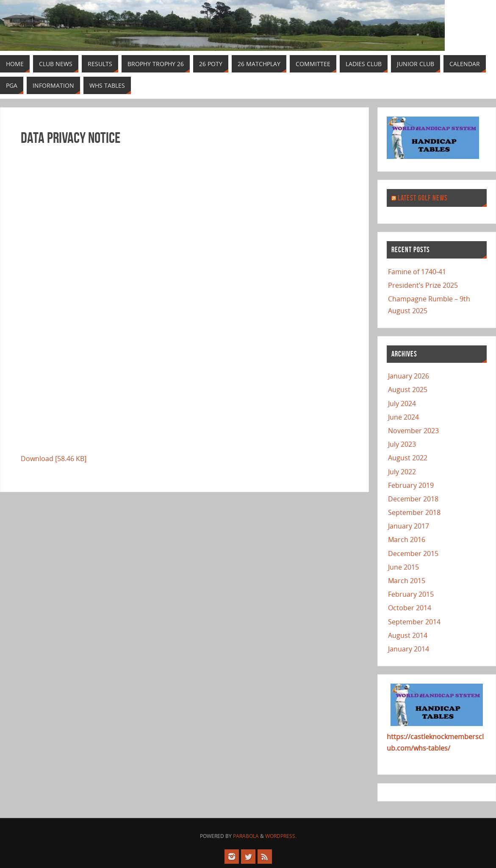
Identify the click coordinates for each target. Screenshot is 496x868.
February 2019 (411, 485)
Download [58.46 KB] (54, 459)
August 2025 (408, 389)
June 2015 (403, 567)
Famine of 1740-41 (417, 272)
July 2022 (402, 472)
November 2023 (413, 431)
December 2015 (413, 554)
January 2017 (409, 526)
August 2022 (408, 458)
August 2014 (408, 635)
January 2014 (409, 649)
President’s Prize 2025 (423, 285)
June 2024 (403, 417)
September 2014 (414, 622)
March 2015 (407, 581)
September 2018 (414, 512)
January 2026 (409, 376)
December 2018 (413, 499)
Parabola (246, 836)
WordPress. (281, 836)
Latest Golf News (423, 198)
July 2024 (402, 403)
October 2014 (410, 608)
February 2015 (411, 594)
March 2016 (407, 540)
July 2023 (402, 444)
